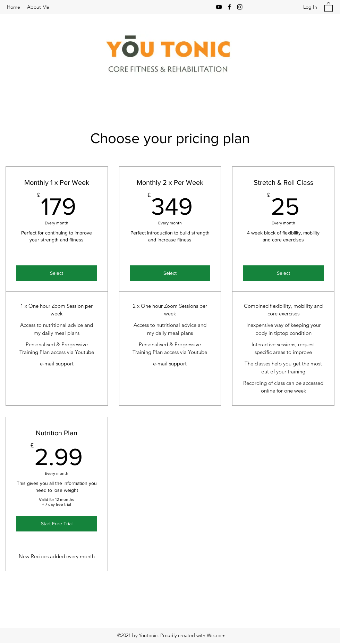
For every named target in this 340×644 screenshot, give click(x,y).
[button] (329, 7)
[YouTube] (219, 7)
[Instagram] (240, 7)
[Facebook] (229, 7)
